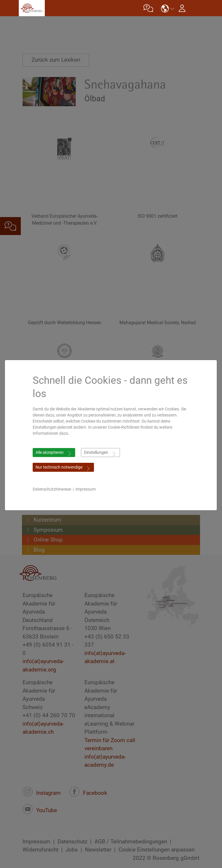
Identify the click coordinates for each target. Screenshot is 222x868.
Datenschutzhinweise (55, 489)
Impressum (88, 489)
